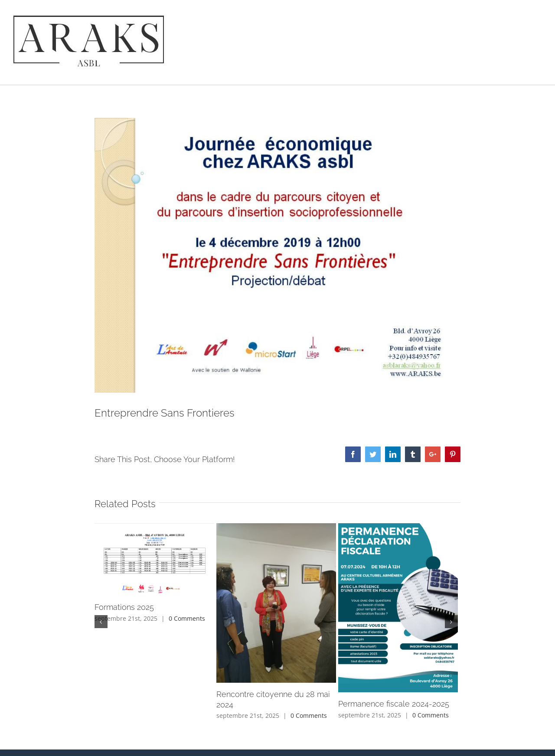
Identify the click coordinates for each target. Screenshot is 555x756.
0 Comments (187, 618)
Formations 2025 (124, 607)
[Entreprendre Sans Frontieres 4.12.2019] (278, 255)
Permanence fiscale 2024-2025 (394, 704)
